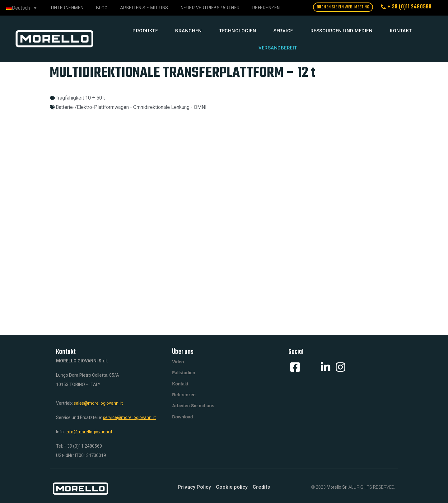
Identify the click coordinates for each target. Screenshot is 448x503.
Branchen (188, 31)
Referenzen (184, 400)
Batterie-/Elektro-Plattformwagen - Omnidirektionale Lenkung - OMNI (131, 107)
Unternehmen (67, 8)
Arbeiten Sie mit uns (144, 8)
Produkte (145, 31)
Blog (102, 8)
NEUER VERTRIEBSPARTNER (210, 8)
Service (283, 31)
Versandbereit (278, 48)
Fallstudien (184, 375)
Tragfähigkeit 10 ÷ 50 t (80, 98)
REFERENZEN (266, 8)
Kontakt (401, 31)
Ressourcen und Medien (342, 31)
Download (182, 425)
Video (178, 363)
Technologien (238, 31)
